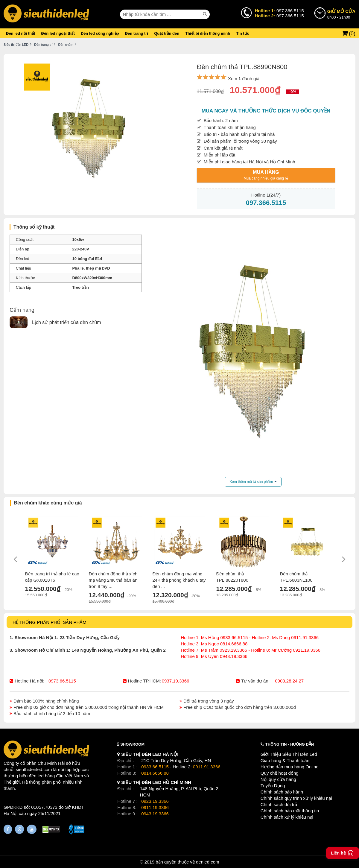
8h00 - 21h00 (341, 14)
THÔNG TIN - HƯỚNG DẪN (290, 744)
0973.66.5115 (62, 681)
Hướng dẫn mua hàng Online (290, 767)
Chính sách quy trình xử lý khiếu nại (296, 798)
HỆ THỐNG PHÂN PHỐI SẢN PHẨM (50, 622)
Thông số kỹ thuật (34, 227)
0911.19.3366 (155, 807)
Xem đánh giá (244, 79)
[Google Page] (19, 829)
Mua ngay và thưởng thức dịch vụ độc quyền (266, 111)
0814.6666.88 (155, 773)
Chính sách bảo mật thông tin (290, 811)
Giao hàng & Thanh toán (285, 760)
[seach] (206, 14)
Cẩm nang (22, 310)
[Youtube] (32, 829)
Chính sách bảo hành (282, 792)
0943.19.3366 (155, 814)
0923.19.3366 (155, 801)
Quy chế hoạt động (280, 773)
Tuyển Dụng (273, 786)
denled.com (208, 862)
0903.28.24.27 (289, 681)
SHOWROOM (132, 744)
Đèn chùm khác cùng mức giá (48, 503)
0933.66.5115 (155, 767)
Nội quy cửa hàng (278, 779)
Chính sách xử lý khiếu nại (287, 817)
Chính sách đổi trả (279, 804)
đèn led (36, 776)
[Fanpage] (8, 829)
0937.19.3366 (176, 681)
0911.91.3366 (207, 767)
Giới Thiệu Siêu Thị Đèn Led (289, 754)
